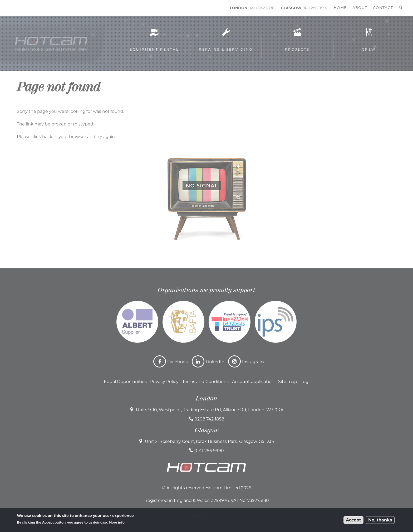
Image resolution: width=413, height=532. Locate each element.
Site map (288, 382)
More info (117, 524)
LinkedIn (215, 362)
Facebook (178, 362)
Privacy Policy (164, 382)
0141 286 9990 (315, 8)
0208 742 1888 (209, 419)
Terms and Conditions (205, 382)
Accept (353, 522)
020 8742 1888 (261, 8)
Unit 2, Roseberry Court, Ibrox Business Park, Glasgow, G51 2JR (210, 441)
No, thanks (380, 522)
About (360, 8)
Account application (253, 382)
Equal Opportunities (125, 382)
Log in (307, 382)
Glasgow (207, 430)
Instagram (253, 362)
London (206, 398)
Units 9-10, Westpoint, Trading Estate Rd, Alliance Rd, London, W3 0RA (210, 410)
